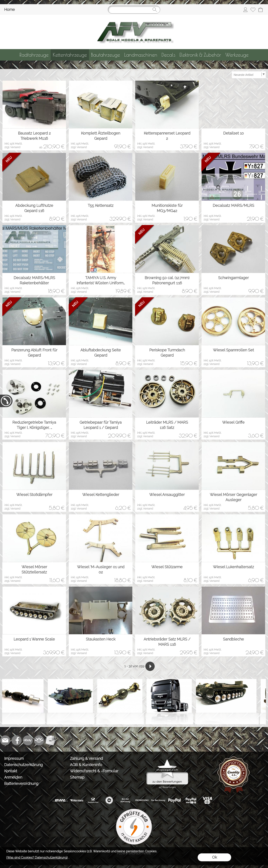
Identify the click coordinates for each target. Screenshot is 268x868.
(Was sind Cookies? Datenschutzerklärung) (37, 858)
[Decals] (168, 55)
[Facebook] (17, 740)
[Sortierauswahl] (249, 75)
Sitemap (77, 777)
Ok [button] (215, 857)
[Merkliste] (253, 10)
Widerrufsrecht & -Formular (94, 771)
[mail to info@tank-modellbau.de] (5, 740)
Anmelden (13, 777)
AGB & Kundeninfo (86, 765)
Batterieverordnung (21, 783)
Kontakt (11, 771)
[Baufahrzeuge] (106, 55)
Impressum (14, 758)
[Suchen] (134, 10)
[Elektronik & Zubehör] (200, 55)
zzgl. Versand (12, 147)
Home (10, 10)
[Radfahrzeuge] (34, 55)
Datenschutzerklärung (23, 765)
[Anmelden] (245, 10)
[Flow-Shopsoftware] (39, 740)
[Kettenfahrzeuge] (70, 55)
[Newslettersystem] (50, 740)
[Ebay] (28, 740)
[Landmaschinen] (141, 55)
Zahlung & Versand (86, 758)
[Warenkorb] (260, 10)
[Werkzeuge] (237, 55)
